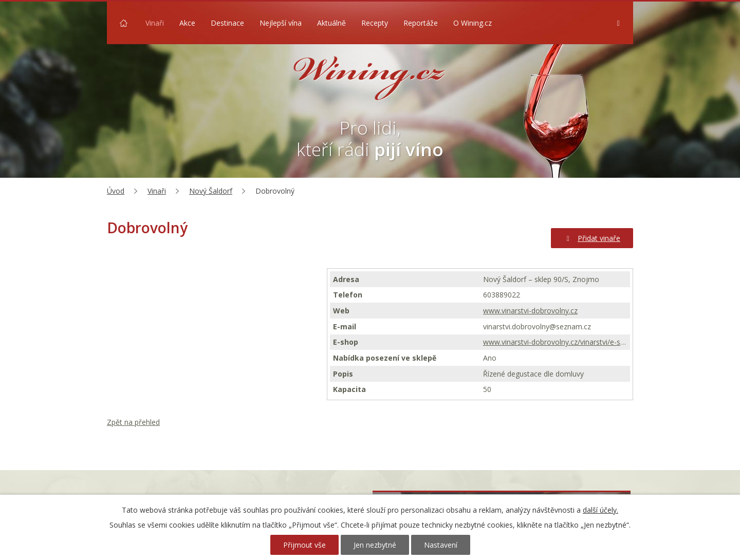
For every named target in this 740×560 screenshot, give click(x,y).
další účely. (600, 510)
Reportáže (421, 23)
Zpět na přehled (133, 422)
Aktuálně (331, 23)
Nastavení (441, 545)
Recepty (375, 23)
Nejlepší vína (281, 23)
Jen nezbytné (375, 545)
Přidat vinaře (592, 238)
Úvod (124, 23)
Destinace (227, 23)
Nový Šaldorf (211, 191)
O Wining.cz (473, 23)
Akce (187, 23)
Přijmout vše (304, 545)
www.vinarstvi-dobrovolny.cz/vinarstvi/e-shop (555, 342)
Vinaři (155, 23)
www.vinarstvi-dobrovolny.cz (530, 311)
